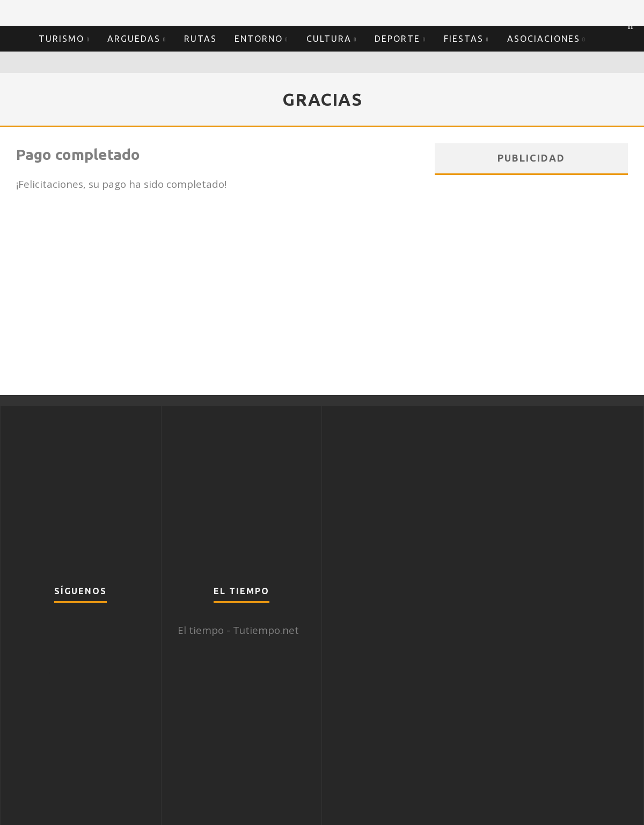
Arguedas (134, 39)
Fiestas (464, 39)
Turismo (61, 39)
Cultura (329, 39)
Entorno (259, 39)
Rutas (200, 39)
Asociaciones (544, 39)
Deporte (397, 39)
